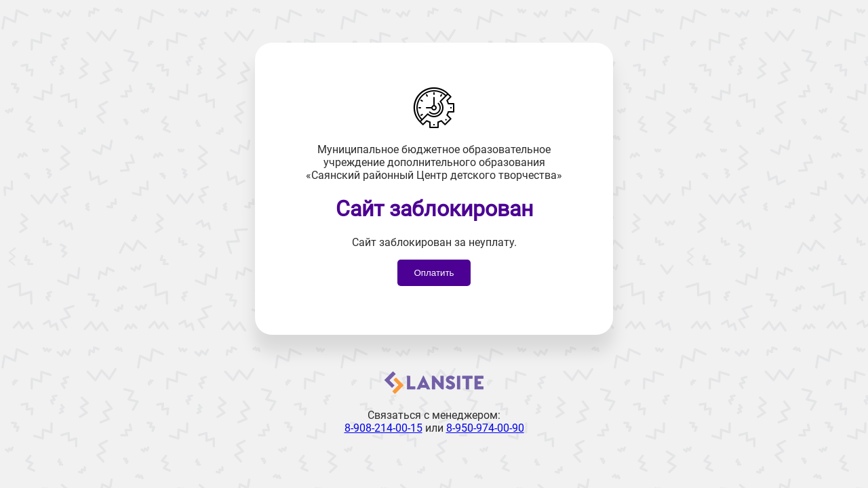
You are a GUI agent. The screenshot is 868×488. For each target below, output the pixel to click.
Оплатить (434, 273)
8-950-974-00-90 (485, 428)
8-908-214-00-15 (383, 428)
